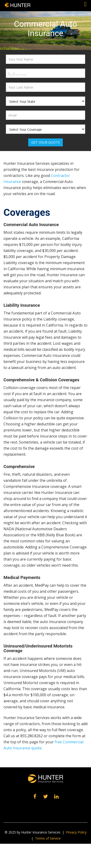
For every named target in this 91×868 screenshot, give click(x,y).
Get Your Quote (45, 142)
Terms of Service (48, 838)
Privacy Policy (76, 832)
